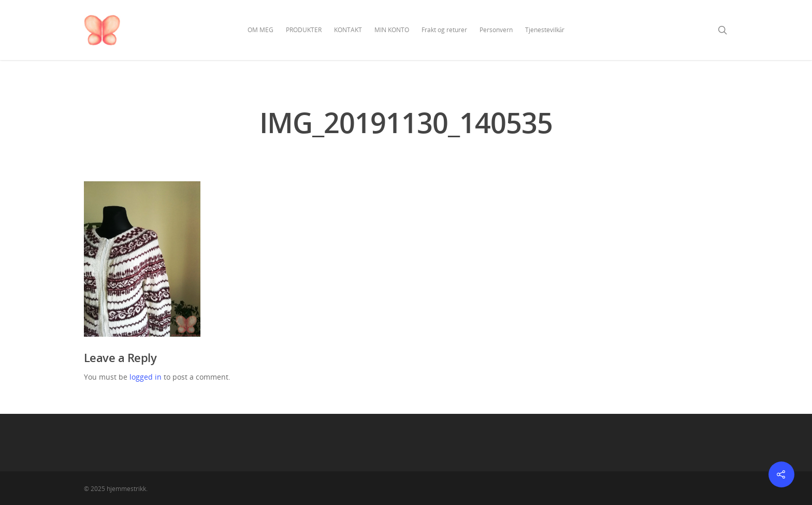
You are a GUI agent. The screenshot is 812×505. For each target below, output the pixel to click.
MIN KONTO (392, 30)
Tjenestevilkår (545, 30)
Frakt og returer (444, 30)
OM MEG (260, 30)
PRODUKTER (304, 30)
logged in (146, 377)
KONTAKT (348, 30)
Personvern (496, 30)
